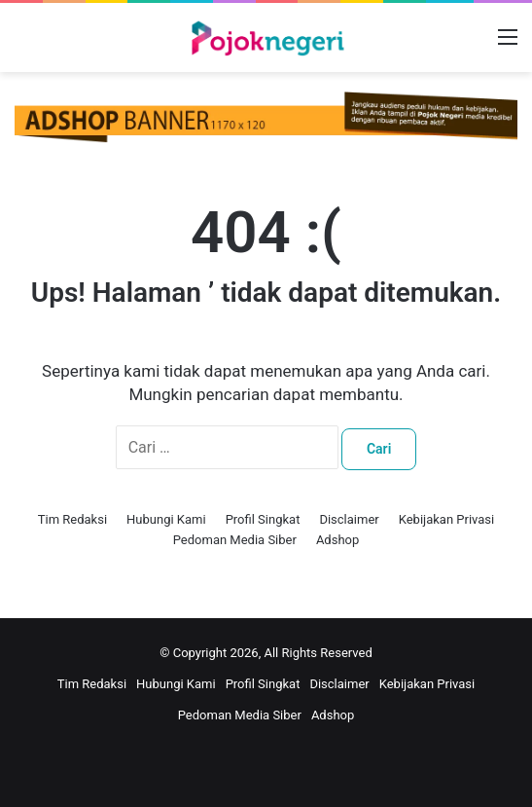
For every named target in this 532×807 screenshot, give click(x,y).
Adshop (337, 540)
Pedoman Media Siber (235, 540)
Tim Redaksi (72, 519)
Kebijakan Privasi (447, 519)
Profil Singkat (263, 519)
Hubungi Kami (166, 519)
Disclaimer (349, 519)
